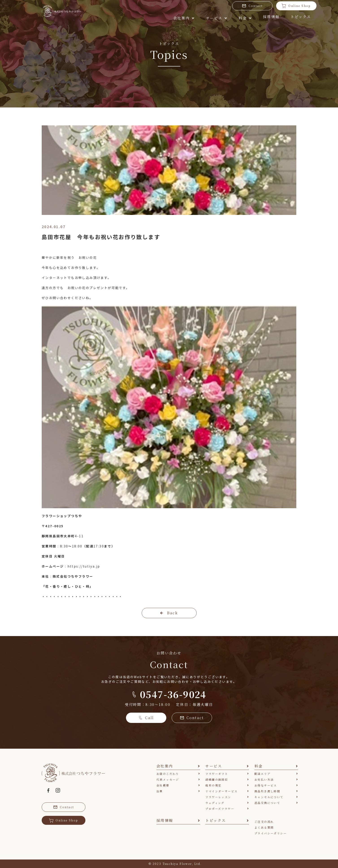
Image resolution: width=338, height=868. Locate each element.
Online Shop (276, 6)
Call (146, 718)
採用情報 (244, 17)
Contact (232, 6)
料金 (213, 17)
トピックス (278, 17)
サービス (180, 17)
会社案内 (143, 17)
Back (169, 613)
